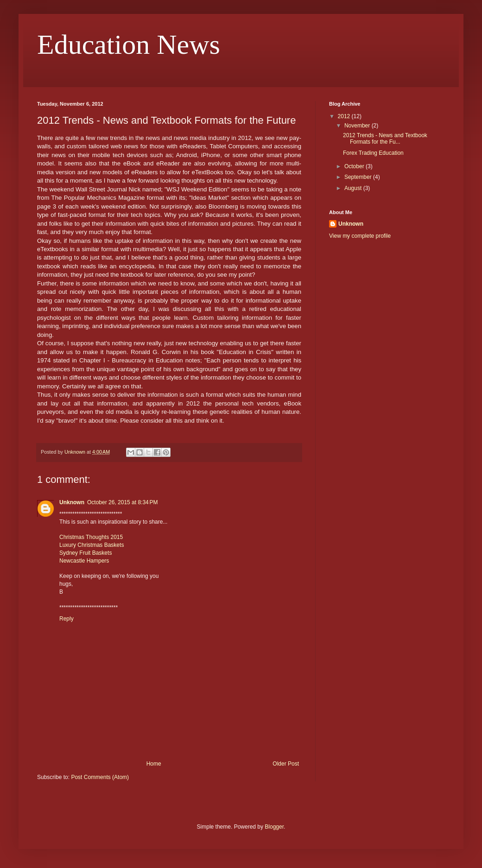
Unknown (72, 502)
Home (154, 764)
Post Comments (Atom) (100, 777)
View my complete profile (360, 236)
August (354, 188)
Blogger (274, 827)
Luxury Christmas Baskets (92, 545)
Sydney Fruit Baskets (86, 553)
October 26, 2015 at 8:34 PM (122, 502)
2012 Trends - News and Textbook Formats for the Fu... (385, 139)
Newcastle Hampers (84, 561)
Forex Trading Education (373, 153)
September (359, 177)
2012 (345, 116)
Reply (67, 619)
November (358, 126)
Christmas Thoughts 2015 (91, 537)
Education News (129, 44)
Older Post (286, 764)
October (355, 166)
